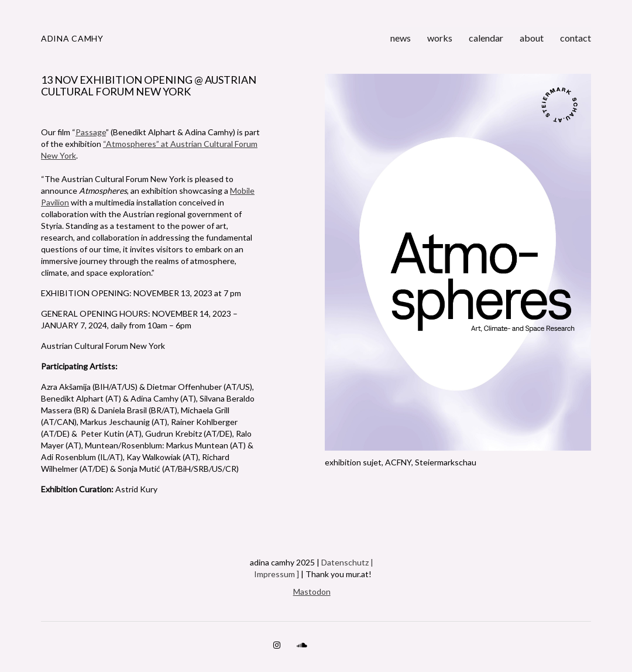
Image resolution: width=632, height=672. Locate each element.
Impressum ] (276, 574)
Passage (91, 132)
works (440, 38)
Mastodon (312, 592)
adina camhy (72, 38)
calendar (486, 38)
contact (576, 38)
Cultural (218, 144)
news (401, 38)
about (532, 38)
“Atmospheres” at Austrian (153, 144)
